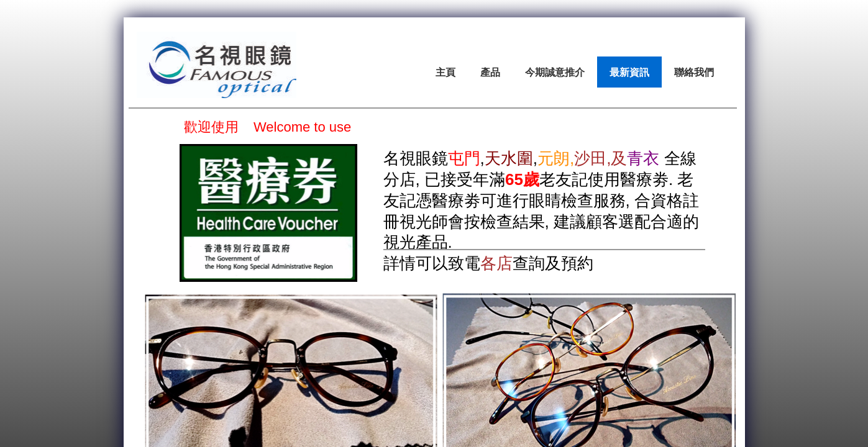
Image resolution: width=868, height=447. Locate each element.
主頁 (445, 72)
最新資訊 (629, 72)
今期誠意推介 (555, 72)
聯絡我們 (694, 72)
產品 (490, 72)
